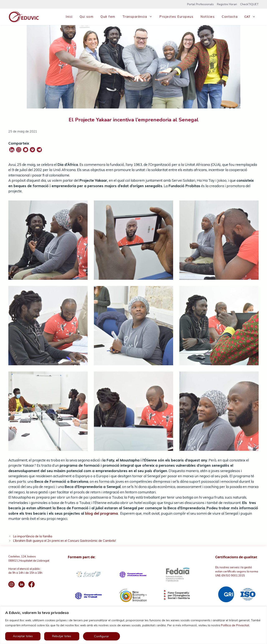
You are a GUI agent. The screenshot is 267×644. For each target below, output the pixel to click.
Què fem (108, 17)
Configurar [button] (101, 636)
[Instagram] (19, 150)
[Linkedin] (12, 150)
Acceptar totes (23, 636)
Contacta (230, 17)
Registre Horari (227, 4)
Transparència (139, 17)
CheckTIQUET (249, 4)
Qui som (87, 17)
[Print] (32, 150)
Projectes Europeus (176, 17)
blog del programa (101, 513)
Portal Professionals (200, 4)
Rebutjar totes (62, 636)
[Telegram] (39, 150)
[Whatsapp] (26, 150)
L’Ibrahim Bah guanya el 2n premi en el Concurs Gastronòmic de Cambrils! (64, 541)
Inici (69, 17)
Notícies (208, 17)
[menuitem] (250, 17)
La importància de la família (33, 536)
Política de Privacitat (235, 625)
